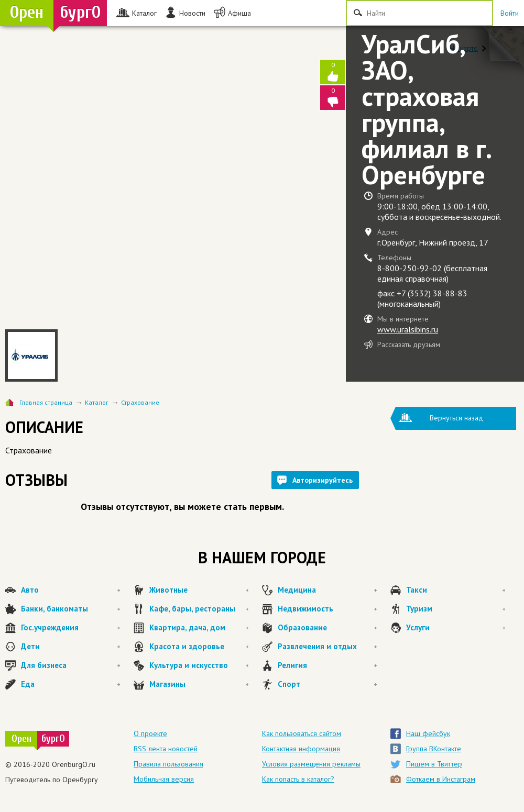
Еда (71, 684)
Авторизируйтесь (323, 480)
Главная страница (46, 402)
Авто (71, 590)
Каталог (97, 402)
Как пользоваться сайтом (302, 733)
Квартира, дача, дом (199, 628)
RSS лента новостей (166, 749)
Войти (510, 13)
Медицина (327, 590)
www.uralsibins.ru (408, 329)
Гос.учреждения (71, 628)
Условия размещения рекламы (311, 764)
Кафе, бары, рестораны (199, 609)
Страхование (140, 402)
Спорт (327, 684)
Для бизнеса (71, 665)
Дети (71, 647)
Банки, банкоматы (71, 609)
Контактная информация (301, 749)
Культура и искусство (199, 665)
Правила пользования (168, 764)
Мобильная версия (164, 779)
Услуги (456, 628)
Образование (327, 628)
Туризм (456, 609)
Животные (199, 590)
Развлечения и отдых (327, 647)
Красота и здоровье (199, 647)
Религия (327, 665)
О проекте (150, 733)
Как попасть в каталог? (298, 779)
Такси (456, 590)
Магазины (199, 684)
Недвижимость (327, 609)
